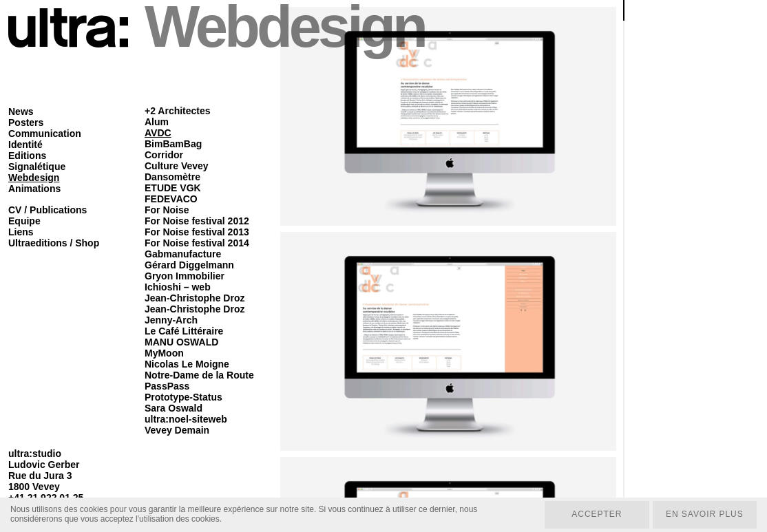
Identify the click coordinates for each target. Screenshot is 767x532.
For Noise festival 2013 (197, 232)
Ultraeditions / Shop (54, 243)
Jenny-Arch (171, 320)
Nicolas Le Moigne (187, 364)
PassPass (167, 386)
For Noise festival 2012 (197, 221)
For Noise (167, 210)
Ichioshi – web (178, 287)
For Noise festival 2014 (197, 243)
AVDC (158, 133)
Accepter (596, 515)
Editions (27, 156)
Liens (21, 232)
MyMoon (164, 353)
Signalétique (37, 167)
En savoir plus (704, 515)
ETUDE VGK (173, 188)
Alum (157, 122)
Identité (25, 145)
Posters (26, 123)
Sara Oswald (174, 408)
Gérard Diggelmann (189, 265)
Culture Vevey (177, 166)
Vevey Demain (177, 430)
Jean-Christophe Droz (195, 298)
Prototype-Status (183, 397)
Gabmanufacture (183, 254)
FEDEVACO (171, 199)
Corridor (164, 155)
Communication (45, 134)
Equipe (24, 221)
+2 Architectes (178, 111)
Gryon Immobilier (185, 276)
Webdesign (34, 178)
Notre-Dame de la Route (199, 375)
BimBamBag (173, 144)
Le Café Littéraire (184, 331)
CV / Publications (48, 210)
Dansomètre (172, 177)
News (21, 111)
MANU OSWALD (181, 342)
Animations (34, 189)
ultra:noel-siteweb (186, 419)
